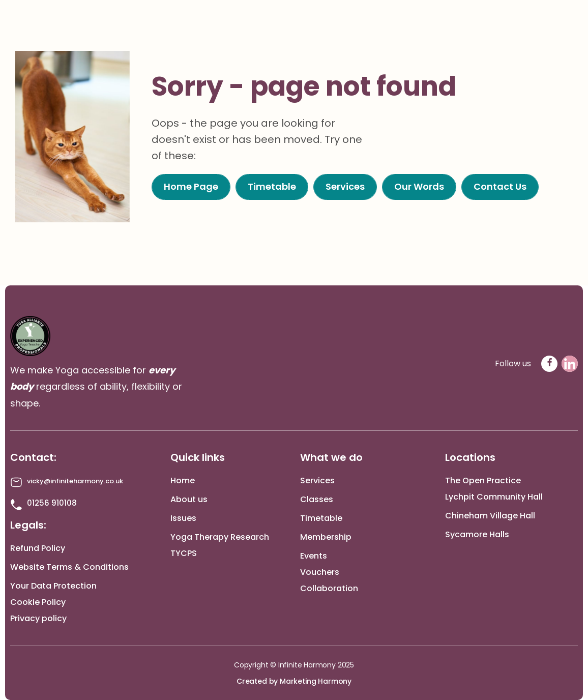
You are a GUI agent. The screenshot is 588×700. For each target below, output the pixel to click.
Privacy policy (38, 618)
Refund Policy (38, 548)
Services (317, 480)
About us (189, 499)
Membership (326, 537)
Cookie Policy (38, 602)
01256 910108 (52, 503)
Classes (317, 499)
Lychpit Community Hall (494, 497)
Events (314, 556)
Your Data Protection (53, 586)
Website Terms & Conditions (69, 567)
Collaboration (329, 588)
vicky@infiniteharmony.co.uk (75, 481)
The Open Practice (483, 480)
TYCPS (184, 553)
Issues (183, 518)
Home (183, 480)
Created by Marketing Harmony (294, 681)
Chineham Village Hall (490, 516)
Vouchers (320, 572)
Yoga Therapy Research (220, 537)
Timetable (321, 518)
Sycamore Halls (477, 534)
